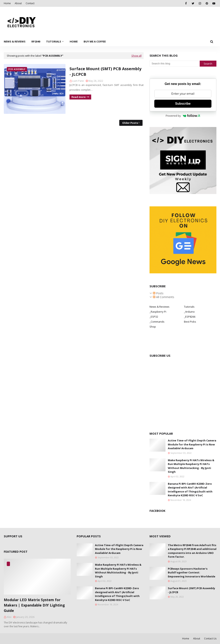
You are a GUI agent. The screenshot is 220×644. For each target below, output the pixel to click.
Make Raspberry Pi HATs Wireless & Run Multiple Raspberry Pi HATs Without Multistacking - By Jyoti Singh (191, 466)
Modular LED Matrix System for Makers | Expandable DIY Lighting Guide (34, 605)
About (18, 3)
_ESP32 (154, 317)
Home (7, 3)
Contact (30, 3)
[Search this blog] (175, 64)
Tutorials (189, 307)
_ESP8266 (190, 317)
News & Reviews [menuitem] (15, 41)
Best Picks (190, 322)
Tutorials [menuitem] (54, 41)
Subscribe (183, 104)
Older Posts (130, 123)
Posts (158, 293)
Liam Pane (78, 81)
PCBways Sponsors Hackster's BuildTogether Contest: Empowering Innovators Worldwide (192, 573)
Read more (79, 97)
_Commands (157, 322)
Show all (136, 56)
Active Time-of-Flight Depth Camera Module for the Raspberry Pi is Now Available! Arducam (192, 444)
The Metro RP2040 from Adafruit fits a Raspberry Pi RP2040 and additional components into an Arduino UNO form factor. (192, 551)
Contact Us (210, 639)
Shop (153, 327)
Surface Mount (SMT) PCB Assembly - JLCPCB (105, 71)
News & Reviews (159, 307)
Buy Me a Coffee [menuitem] (95, 41)
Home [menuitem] (74, 41)
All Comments (164, 297)
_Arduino (189, 312)
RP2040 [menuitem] (36, 41)
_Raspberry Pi (158, 312)
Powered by (183, 116)
